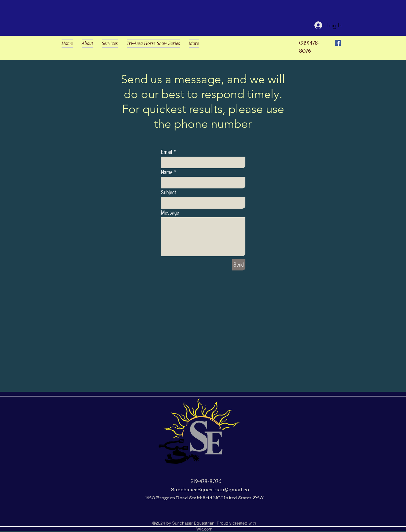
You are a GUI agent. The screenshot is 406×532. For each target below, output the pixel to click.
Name (167, 172)
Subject (168, 193)
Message (170, 213)
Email (167, 152)
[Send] (239, 265)
